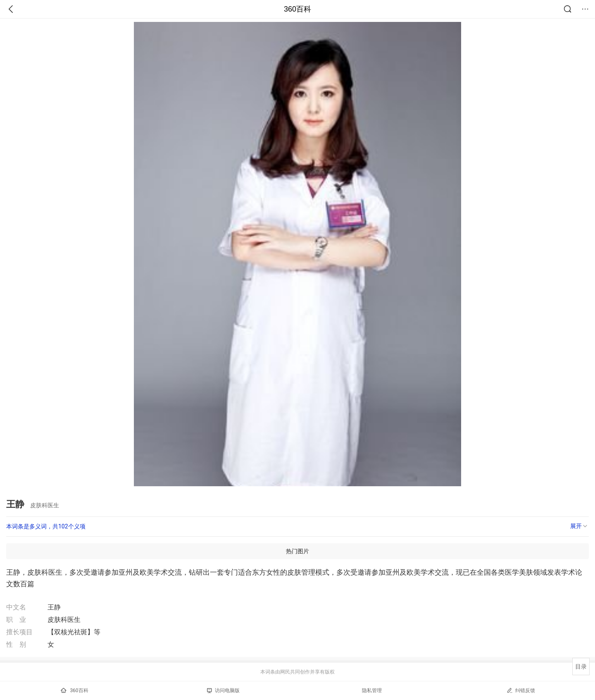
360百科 (297, 9)
